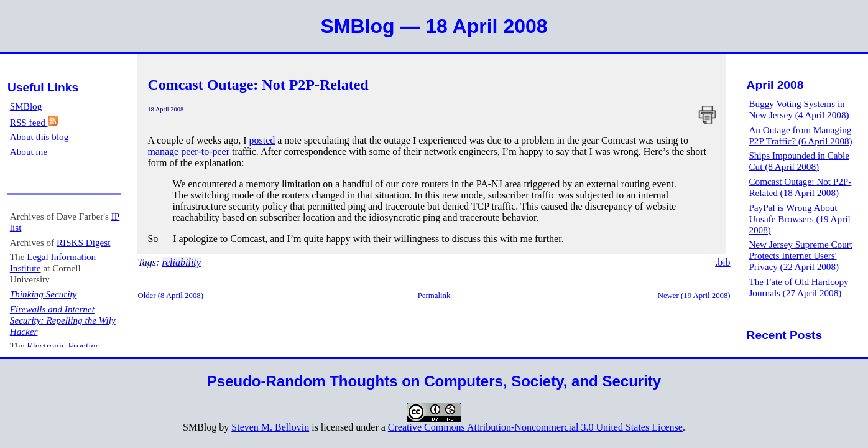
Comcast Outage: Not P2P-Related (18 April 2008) (800, 187)
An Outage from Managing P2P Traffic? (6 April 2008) (800, 135)
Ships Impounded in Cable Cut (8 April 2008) (799, 161)
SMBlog (26, 106)
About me (29, 152)
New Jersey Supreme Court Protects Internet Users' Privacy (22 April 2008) (801, 255)
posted (262, 140)
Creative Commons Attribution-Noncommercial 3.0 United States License (535, 427)
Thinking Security (44, 294)
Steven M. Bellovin (270, 427)
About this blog (39, 137)
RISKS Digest (84, 242)
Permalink (434, 296)
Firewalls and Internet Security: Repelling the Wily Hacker (63, 320)
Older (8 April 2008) (170, 296)
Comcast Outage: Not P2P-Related (258, 85)
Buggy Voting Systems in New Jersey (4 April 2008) (799, 109)
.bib (723, 262)
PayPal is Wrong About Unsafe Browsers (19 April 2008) (799, 219)
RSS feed (34, 122)
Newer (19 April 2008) (694, 296)
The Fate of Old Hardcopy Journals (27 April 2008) (798, 287)
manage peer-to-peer (188, 152)
